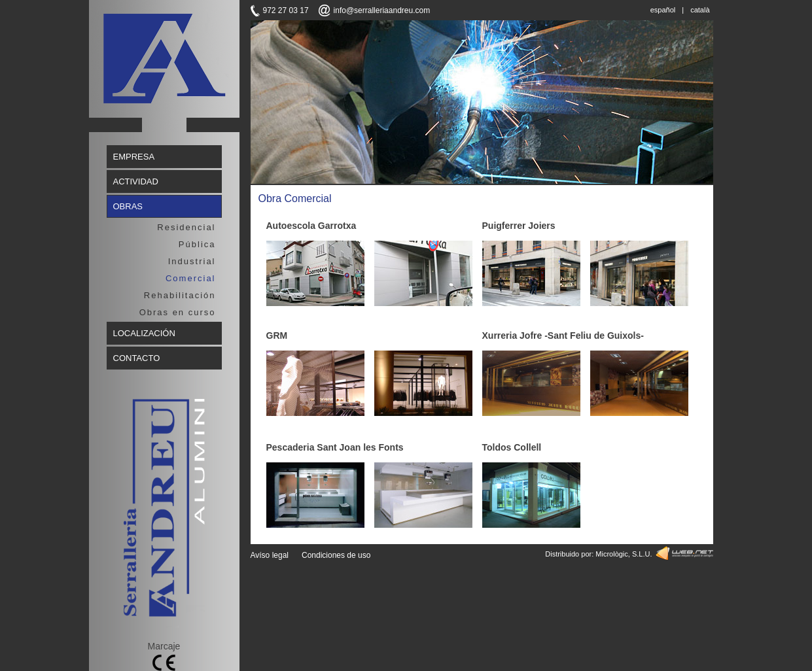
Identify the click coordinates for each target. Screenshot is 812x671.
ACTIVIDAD (136, 181)
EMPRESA (134, 157)
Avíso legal (270, 555)
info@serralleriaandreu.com (382, 10)
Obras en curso (178, 312)
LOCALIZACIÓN (144, 333)
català (700, 10)
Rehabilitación (180, 295)
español (663, 10)
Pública (197, 244)
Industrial (192, 261)
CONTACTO (137, 358)
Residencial (186, 227)
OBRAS (128, 206)
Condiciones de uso (336, 555)
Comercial (191, 278)
